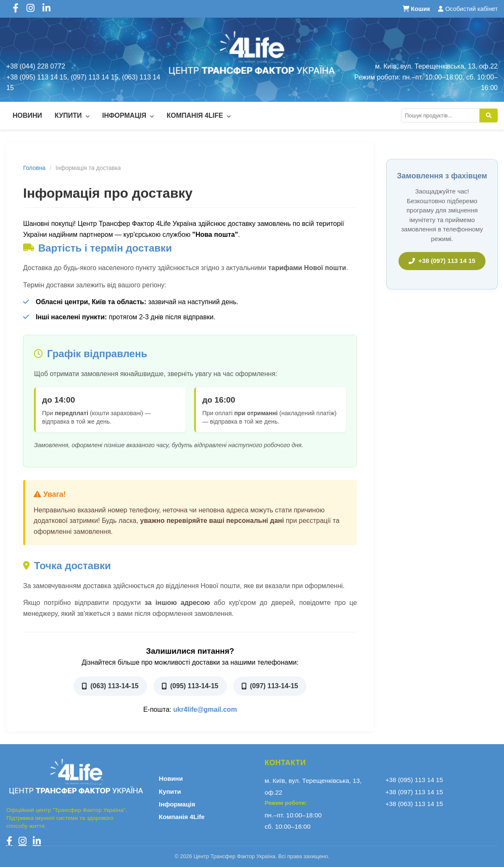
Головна (34, 168)
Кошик (417, 9)
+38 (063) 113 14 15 (414, 804)
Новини (27, 115)
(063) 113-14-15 (110, 686)
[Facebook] (9, 841)
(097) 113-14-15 (270, 686)
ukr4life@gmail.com (205, 709)
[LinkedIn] (37, 841)
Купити (72, 115)
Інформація (128, 115)
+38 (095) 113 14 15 (414, 780)
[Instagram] (22, 841)
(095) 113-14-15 (190, 686)
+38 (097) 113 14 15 (442, 261)
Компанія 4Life (199, 115)
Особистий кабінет (468, 9)
